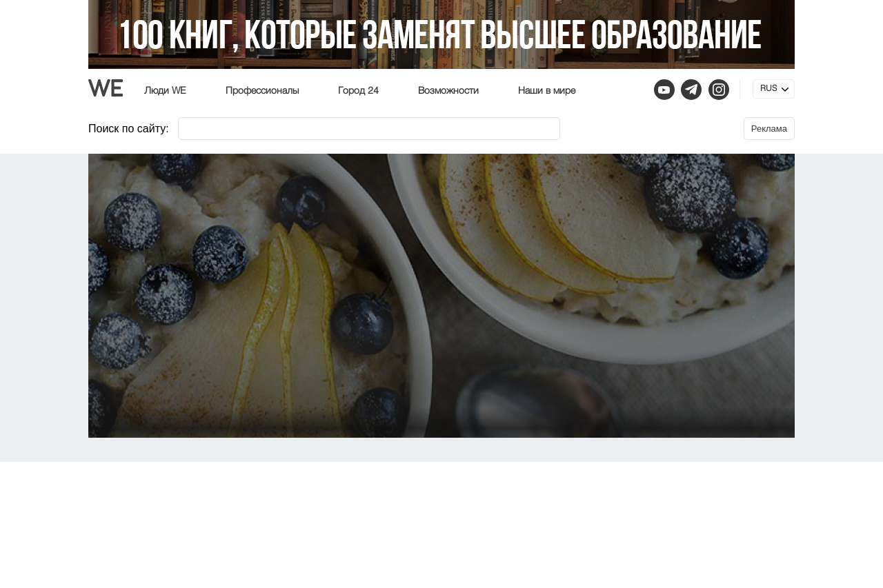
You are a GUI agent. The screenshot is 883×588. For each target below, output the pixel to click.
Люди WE (165, 91)
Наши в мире (547, 91)
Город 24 (358, 91)
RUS (768, 89)
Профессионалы (262, 91)
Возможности (448, 91)
